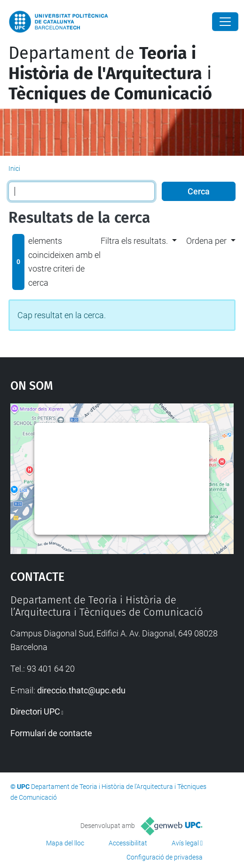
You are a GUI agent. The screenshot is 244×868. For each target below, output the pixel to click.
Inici (14, 169)
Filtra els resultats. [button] (134, 241)
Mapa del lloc (65, 843)
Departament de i (110, 73)
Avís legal (185, 843)
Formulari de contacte (51, 733)
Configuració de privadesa (165, 857)
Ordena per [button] (206, 241)
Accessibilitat (128, 843)
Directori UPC (35, 711)
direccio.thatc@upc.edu (81, 690)
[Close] (225, 22)
